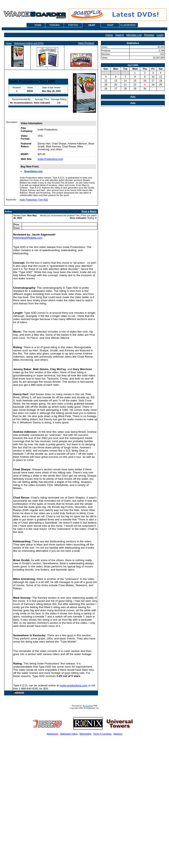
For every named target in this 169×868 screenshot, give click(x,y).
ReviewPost (88, 706)
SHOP (110, 25)
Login (160, 35)
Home (109, 35)
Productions (32, 200)
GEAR (92, 25)
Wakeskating (86, 734)
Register (149, 35)
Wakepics (118, 734)
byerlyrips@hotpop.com (28, 238)
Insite (22, 200)
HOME (38, 25)
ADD (46, 200)
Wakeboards (52, 734)
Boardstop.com (33, 171)
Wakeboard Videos (69, 734)
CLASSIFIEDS (128, 25)
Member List (134, 35)
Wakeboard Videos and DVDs (29, 43)
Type (40, 200)
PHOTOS (73, 25)
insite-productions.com (73, 685)
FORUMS (55, 25)
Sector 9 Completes (102, 734)
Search (120, 35)
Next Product (86, 43)
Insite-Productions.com (50, 159)
